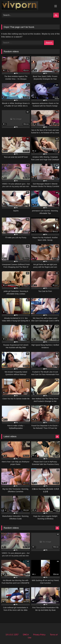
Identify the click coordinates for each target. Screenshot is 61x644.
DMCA (26, 635)
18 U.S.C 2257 (12, 635)
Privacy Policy (39, 635)
